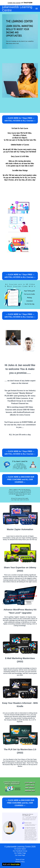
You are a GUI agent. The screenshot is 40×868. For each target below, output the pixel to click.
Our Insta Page (20, 855)
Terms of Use (20, 860)
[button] (37, 9)
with (20, 3)
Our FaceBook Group (20, 851)
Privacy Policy (20, 862)
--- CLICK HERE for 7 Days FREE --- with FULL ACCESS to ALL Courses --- (20, 119)
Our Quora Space (20, 849)
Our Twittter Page (20, 853)
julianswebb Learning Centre (17, 9)
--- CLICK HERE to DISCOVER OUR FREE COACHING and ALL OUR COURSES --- (20, 479)
